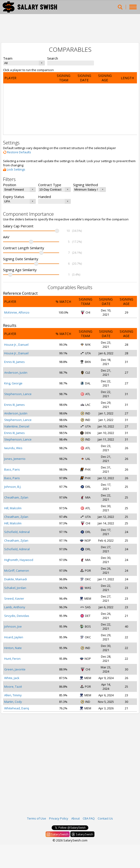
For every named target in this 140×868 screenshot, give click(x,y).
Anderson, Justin (16, 372)
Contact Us (105, 818)
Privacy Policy (59, 818)
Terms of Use (37, 818)
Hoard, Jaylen (14, 637)
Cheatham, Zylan (16, 497)
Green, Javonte (15, 669)
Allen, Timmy (13, 695)
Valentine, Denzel (17, 426)
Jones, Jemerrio (15, 459)
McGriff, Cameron (17, 571)
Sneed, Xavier (14, 598)
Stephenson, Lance (18, 394)
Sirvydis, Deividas (17, 616)
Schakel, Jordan (15, 588)
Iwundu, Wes (13, 448)
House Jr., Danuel (16, 345)
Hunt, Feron (12, 659)
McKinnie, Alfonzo (17, 312)
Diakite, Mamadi (16, 579)
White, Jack (12, 678)
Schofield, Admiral (17, 532)
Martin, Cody (13, 702)
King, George (13, 383)
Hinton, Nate (13, 648)
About (75, 818)
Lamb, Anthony (15, 607)
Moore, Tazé (13, 687)
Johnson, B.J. (13, 487)
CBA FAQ (89, 818)
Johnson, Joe (13, 626)
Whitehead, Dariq (17, 708)
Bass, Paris (12, 469)
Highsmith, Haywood (19, 560)
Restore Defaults (17, 152)
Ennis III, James (14, 362)
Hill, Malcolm (13, 508)
